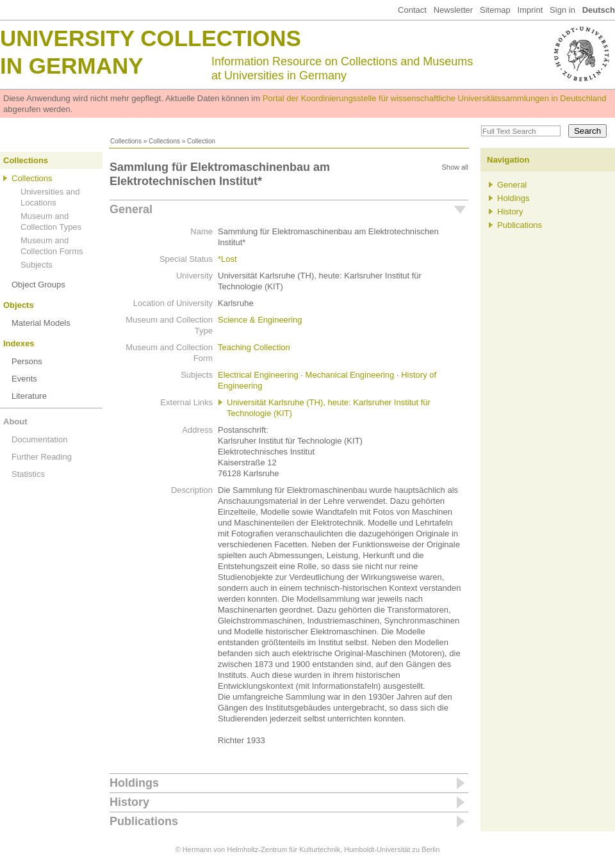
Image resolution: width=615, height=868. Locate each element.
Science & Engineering (260, 320)
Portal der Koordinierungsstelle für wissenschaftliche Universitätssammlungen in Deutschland (435, 98)
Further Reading (42, 457)
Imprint (530, 10)
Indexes (19, 343)
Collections (126, 141)
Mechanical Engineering (350, 375)
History (129, 802)
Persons (27, 361)
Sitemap (495, 10)
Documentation (39, 439)
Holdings (134, 783)
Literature (29, 396)
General (131, 209)
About (15, 422)
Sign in (562, 10)
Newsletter (453, 10)
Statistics (28, 474)
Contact (412, 10)
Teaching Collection (254, 347)
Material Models (41, 323)
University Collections (151, 38)
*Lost (227, 259)
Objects (19, 305)
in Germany (72, 66)
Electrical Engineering (258, 375)
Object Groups (38, 285)
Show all (455, 167)
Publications (144, 821)
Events (24, 379)
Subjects (37, 265)
